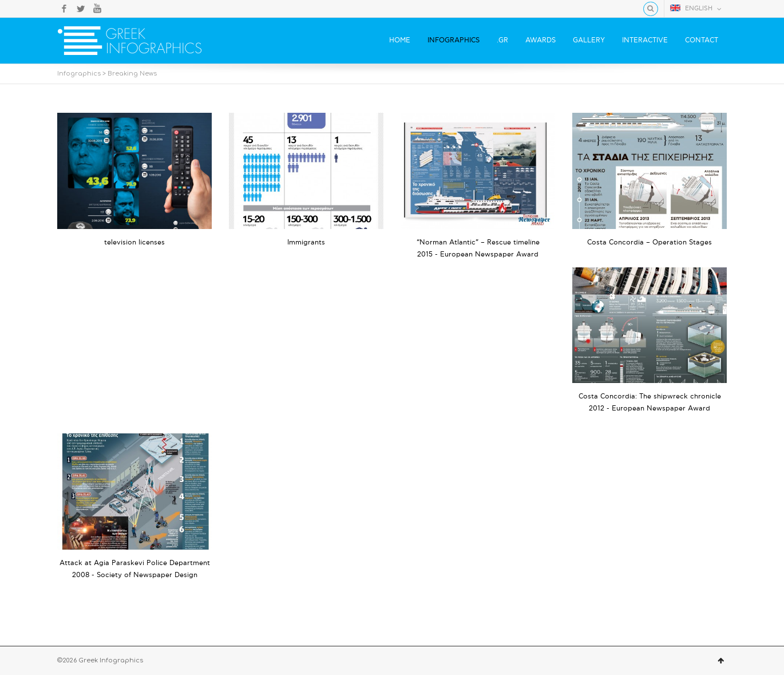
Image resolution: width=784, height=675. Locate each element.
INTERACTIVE (645, 40)
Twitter (81, 9)
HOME (400, 40)
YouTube (97, 9)
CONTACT (702, 40)
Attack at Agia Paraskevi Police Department (135, 563)
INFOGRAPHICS (454, 40)
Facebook (64, 9)
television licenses (134, 242)
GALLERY (589, 40)
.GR (502, 40)
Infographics (79, 74)
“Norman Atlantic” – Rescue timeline (478, 242)
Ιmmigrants (306, 242)
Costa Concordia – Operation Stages (650, 242)
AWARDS (541, 40)
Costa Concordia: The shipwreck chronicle (650, 396)
